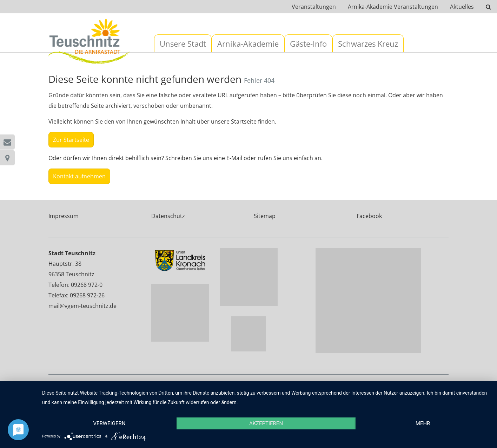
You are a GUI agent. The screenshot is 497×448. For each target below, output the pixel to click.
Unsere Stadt (183, 44)
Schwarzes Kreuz (368, 44)
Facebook (369, 216)
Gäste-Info (308, 44)
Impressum (64, 216)
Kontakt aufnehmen (79, 176)
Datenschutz (168, 216)
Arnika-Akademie (248, 44)
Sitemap (265, 216)
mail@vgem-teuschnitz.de (82, 306)
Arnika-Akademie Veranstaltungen (393, 7)
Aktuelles (462, 7)
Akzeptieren (266, 423)
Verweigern (109, 423)
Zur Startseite (71, 140)
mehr (423, 423)
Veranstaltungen (314, 7)
